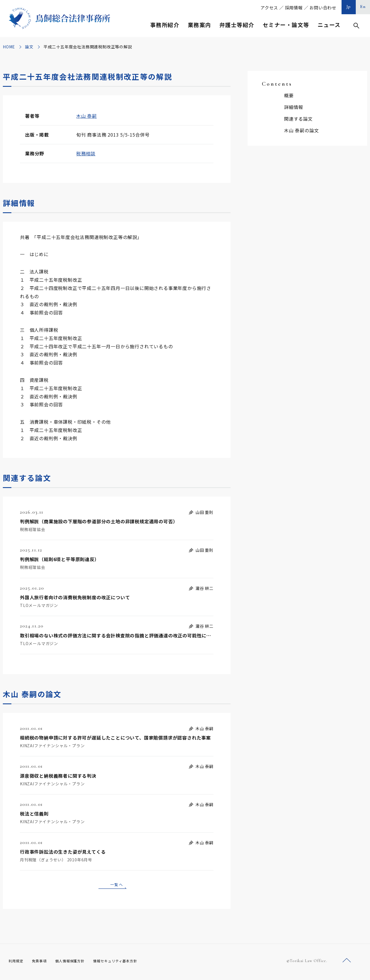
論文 (29, 47)
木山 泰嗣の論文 (301, 130)
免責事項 (43, 963)
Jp (349, 7)
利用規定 (17, 963)
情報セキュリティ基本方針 (129, 963)
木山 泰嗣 (87, 116)
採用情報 (294, 8)
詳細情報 (294, 107)
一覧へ (117, 885)
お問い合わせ (323, 8)
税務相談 (86, 153)
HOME (9, 47)
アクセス (269, 8)
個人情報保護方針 (77, 963)
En (363, 7)
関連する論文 (298, 119)
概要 (289, 95)
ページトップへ (347, 962)
